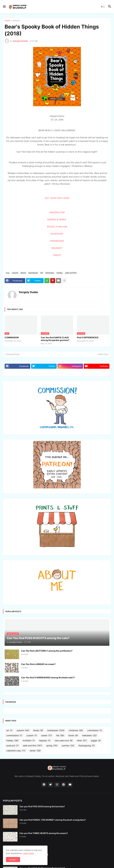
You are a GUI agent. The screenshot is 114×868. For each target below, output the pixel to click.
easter (47, 735)
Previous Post (13, 354)
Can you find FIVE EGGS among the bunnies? (42, 806)
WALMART (57, 248)
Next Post (103, 354)
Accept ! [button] (13, 859)
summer (68, 746)
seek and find (71, 273)
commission (95, 730)
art (9, 730)
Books (23, 273)
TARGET (57, 255)
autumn (16, 21)
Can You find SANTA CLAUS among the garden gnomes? (55, 339)
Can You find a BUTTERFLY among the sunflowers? (47, 651)
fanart (73, 735)
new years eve (64, 741)
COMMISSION (12, 337)
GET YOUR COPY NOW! (57, 198)
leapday (45, 741)
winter (35, 751)
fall (42, 273)
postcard (12, 746)
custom (32, 735)
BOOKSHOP (57, 234)
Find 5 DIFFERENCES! (88, 337)
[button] (4, 7)
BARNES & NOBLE (57, 219)
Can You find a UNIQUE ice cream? (38, 664)
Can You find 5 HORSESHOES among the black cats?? (48, 677)
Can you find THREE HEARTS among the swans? (44, 833)
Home (7, 21)
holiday (60, 273)
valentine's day (16, 751)
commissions (14, 735)
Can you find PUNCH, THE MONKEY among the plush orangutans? (53, 820)
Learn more (28, 853)
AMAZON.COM (57, 212)
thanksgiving (87, 746)
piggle (96, 741)
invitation (29, 741)
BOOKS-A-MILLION (57, 227)
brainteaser (33, 273)
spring (52, 746)
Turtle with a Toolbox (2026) (34, 855)
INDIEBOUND (57, 241)
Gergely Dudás (28, 292)
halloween (50, 273)
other (82, 741)
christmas (76, 730)
